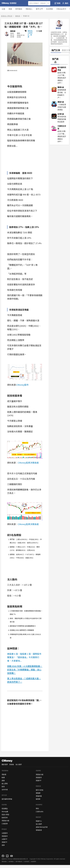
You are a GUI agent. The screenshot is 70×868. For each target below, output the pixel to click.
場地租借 (39, 830)
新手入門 (39, 9)
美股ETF (4, 842)
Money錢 (5, 812)
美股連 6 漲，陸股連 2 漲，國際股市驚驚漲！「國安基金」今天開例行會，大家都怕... (24, 657)
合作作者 (5, 790)
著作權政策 (19, 862)
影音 (3, 787)
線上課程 (5, 783)
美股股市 (5, 836)
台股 (3, 9)
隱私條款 (4, 862)
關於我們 (5, 764)
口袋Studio (40, 812)
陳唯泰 (18, 16)
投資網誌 (5, 808)
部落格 (12, 764)
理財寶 (4, 774)
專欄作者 (26, 16)
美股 (10, 9)
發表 (57, 3)
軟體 (3, 777)
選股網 (38, 793)
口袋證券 (5, 824)
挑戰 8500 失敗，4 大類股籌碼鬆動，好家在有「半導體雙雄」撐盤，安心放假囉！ (25, 670)
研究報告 (19, 9)
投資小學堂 (5, 815)
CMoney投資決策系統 (28, 463)
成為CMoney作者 (42, 827)
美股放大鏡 (5, 821)
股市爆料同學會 (7, 799)
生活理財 (50, 9)
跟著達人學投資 (7, 16)
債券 (3, 845)
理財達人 (29, 9)
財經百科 (5, 818)
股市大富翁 (40, 790)
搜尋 (48, 3)
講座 (3, 780)
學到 (37, 808)
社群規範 (27, 862)
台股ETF (4, 839)
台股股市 (5, 833)
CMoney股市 (22, 385)
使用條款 (11, 862)
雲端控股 (39, 796)
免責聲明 (33, 862)
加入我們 (19, 764)
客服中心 (39, 821)
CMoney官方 (61, 9)
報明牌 (38, 799)
